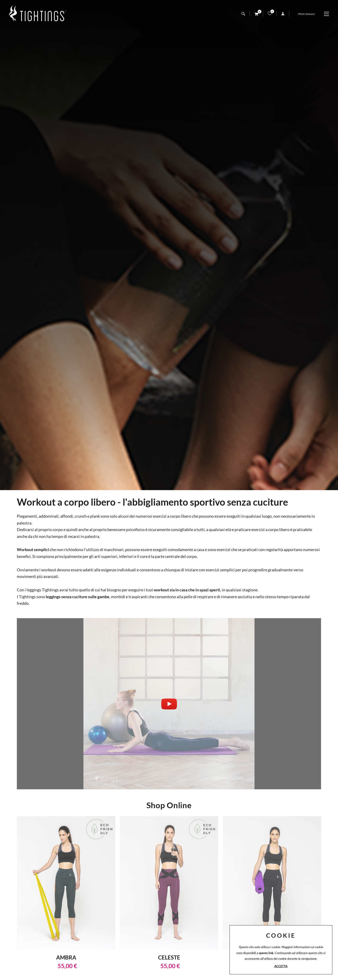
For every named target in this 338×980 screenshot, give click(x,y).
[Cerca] (243, 14)
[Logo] (38, 14)
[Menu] (329, 14)
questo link (266, 953)
